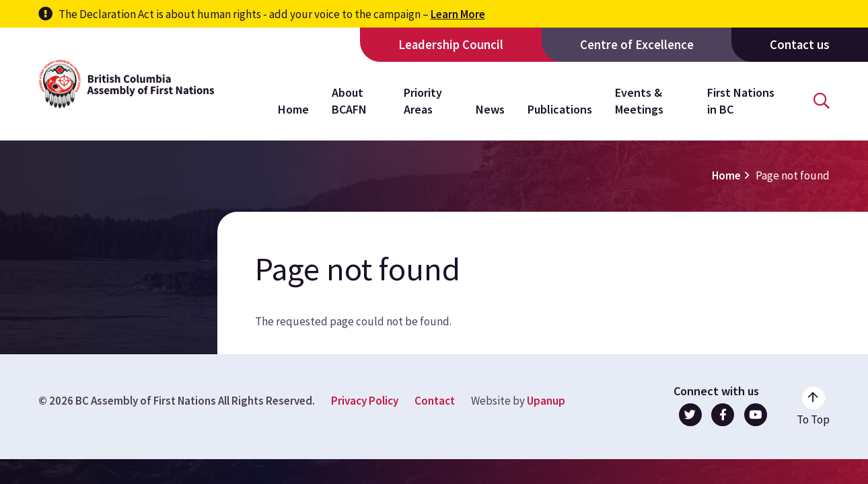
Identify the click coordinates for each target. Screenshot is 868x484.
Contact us (800, 45)
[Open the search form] (822, 101)
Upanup (546, 401)
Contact (435, 401)
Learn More (458, 14)
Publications (560, 109)
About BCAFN (349, 100)
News (490, 109)
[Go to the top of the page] (813, 407)
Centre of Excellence (637, 45)
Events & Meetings (639, 100)
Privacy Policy (365, 401)
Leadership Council (451, 45)
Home (293, 109)
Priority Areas (423, 100)
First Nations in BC (741, 100)
